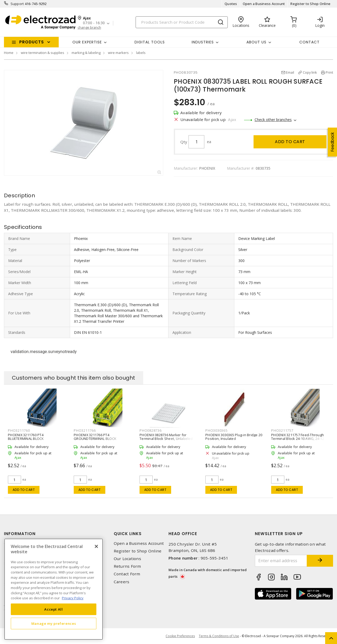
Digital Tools (150, 42)
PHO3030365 (216, 430)
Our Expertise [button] (87, 42)
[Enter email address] (281, 561)
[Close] (96, 546)
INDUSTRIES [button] (203, 42)
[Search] (182, 22)
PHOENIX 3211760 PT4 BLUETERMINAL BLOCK (26, 437)
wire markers (118, 53)
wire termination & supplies (43, 53)
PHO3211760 (19, 430)
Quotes (231, 4)
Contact (309, 42)
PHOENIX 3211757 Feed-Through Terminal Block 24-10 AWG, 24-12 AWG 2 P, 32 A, (298, 439)
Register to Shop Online (310, 4)
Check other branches (273, 120)
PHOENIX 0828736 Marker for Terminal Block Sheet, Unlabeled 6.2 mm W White (166, 439)
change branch (89, 27)
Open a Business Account (264, 4)
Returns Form (127, 566)
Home (9, 53)
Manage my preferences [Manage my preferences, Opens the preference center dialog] (54, 623)
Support (17, 4)
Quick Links (128, 534)
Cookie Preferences (180, 636)
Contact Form (127, 574)
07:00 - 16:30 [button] (94, 23)
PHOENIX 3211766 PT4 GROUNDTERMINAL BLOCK (95, 437)
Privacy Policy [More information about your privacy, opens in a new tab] (73, 598)
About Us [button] (256, 42)
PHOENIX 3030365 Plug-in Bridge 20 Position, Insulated (234, 437)
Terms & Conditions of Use (219, 636)
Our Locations (127, 559)
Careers (122, 582)
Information (20, 534)
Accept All (54, 609)
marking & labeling (86, 53)
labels (141, 53)
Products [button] (32, 42)
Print (329, 72)
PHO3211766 (85, 430)
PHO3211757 (282, 430)
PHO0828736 (151, 430)
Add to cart (290, 142)
